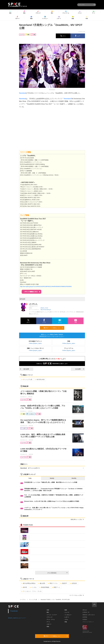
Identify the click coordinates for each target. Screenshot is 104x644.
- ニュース (66, 612)
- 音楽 (47, 610)
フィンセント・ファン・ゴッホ (31, 591)
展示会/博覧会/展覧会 (28, 583)
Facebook (14, 611)
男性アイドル (53, 583)
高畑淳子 (64, 583)
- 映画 (47, 627)
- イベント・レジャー (51, 615)
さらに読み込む (57, 573)
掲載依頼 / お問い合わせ (89, 615)
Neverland (23, 93)
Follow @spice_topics (35, 343)
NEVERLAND (40, 379)
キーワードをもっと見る (77, 595)
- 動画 (65, 610)
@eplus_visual (44, 308)
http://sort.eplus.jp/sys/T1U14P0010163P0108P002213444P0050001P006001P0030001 (46, 286)
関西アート (56, 587)
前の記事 (24, 369)
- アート (48, 622)
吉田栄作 (73, 583)
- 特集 (65, 622)
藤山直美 (42, 583)
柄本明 (24, 587)
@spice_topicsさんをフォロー (17, 618)
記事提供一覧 (86, 612)
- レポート (66, 617)
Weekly (52, 478)
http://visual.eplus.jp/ (46, 310)
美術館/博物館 (44, 587)
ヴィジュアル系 (27, 379)
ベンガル (33, 587)
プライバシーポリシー (88, 622)
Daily (30, 478)
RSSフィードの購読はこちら (53, 328)
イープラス (23, 600)
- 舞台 (47, 612)
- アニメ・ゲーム (50, 619)
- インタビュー (68, 615)
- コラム (66, 619)
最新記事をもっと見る (77, 519)
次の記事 (80, 369)
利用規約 (85, 619)
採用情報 (85, 617)
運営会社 (85, 610)
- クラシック (49, 617)
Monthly (74, 478)
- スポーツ (49, 624)
